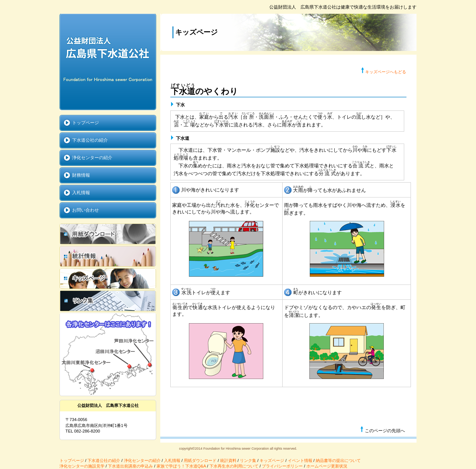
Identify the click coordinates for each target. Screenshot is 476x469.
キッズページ (272, 460)
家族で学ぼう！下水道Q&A (181, 466)
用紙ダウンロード (200, 460)
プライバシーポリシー (282, 466)
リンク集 (248, 460)
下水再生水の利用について (234, 466)
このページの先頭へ (382, 430)
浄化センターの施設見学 (82, 466)
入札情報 (172, 460)
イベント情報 (300, 460)
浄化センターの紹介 (142, 460)
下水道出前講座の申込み (130, 466)
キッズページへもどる (386, 72)
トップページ (72, 460)
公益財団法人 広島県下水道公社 (108, 62)
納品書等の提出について (338, 460)
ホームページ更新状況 (327, 466)
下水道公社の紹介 (104, 460)
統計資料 (228, 460)
